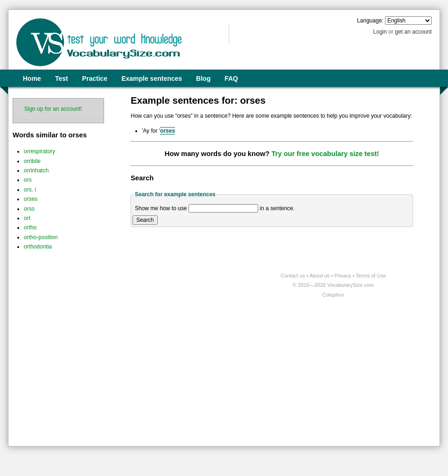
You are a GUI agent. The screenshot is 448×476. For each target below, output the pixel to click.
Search (145, 220)
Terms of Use (371, 276)
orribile (32, 161)
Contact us (294, 276)
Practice (95, 78)
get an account (413, 32)
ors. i (30, 190)
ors (28, 180)
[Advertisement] (102, 373)
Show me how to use (161, 208)
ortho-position (41, 237)
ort (27, 218)
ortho (30, 227)
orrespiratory (39, 151)
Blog (203, 78)
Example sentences (152, 78)
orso (29, 209)
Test (62, 78)
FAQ (231, 78)
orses (31, 199)
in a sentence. (277, 208)
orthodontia (38, 247)
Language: (370, 21)
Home (32, 78)
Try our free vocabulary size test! (325, 154)
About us (320, 276)
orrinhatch (36, 171)
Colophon (333, 295)
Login (380, 32)
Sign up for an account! (53, 109)
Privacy (343, 276)
